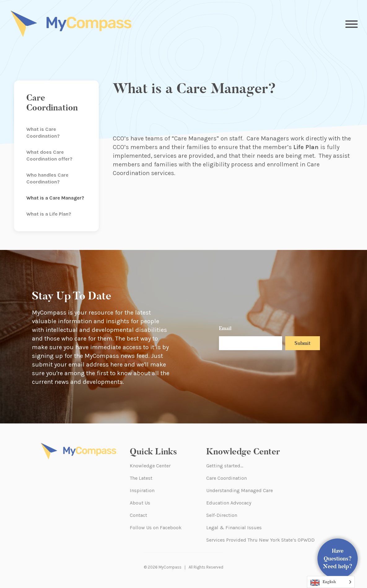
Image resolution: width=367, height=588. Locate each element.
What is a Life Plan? (49, 214)
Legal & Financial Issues (234, 528)
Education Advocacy (229, 503)
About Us (140, 503)
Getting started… (225, 466)
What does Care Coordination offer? (49, 155)
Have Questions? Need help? (338, 559)
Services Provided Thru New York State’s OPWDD (260, 540)
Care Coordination (227, 478)
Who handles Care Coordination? (47, 178)
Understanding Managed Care (240, 490)
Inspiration (142, 490)
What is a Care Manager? (55, 198)
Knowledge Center (150, 466)
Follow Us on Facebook (156, 528)
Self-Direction (222, 515)
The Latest (141, 478)
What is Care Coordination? (43, 133)
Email (225, 328)
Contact (138, 515)
